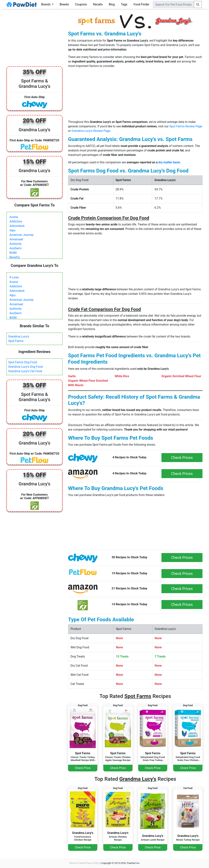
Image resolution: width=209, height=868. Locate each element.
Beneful (15, 257)
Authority (15, 244)
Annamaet (16, 239)
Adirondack (17, 226)
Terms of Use (76, 863)
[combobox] (173, 4)
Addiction (16, 221)
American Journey (22, 235)
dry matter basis (169, 162)
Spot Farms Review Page (186, 126)
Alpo (12, 230)
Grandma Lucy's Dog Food (25, 367)
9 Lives (14, 277)
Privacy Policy (92, 863)
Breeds (64, 4)
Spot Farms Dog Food (23, 362)
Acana (14, 217)
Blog (112, 4)
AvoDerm (16, 248)
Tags (124, 4)
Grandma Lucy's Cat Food (25, 371)
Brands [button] (46, 4)
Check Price (83, 768)
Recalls (98, 4)
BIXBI (13, 253)
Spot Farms (16, 341)
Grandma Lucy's (19, 336)
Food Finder (141, 4)
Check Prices (182, 458)
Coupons (81, 4)
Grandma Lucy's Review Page (91, 131)
